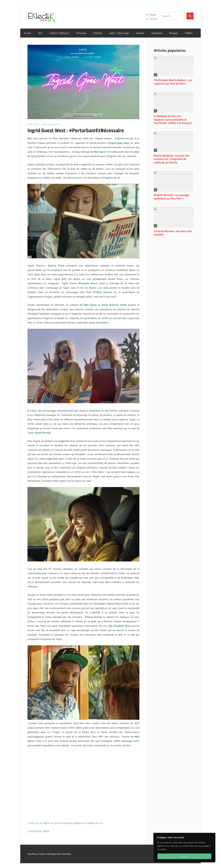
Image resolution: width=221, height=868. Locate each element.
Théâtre (189, 33)
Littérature (157, 33)
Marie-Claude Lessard (51, 124)
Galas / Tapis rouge (119, 33)
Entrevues (81, 33)
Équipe (153, 15)
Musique (173, 33)
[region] (184, 848)
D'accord (184, 856)
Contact (153, 19)
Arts (40, 33)
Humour (140, 33)
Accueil (27, 33)
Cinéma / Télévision (59, 33)
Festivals (98, 33)
